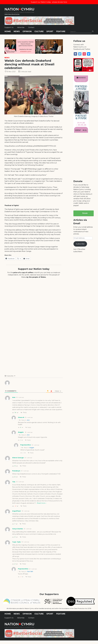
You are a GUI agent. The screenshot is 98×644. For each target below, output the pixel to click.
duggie (21, 432)
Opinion (27, 31)
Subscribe (80, 244)
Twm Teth (16, 542)
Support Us (9, 27)
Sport (50, 31)
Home (8, 31)
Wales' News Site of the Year (12, 14)
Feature (61, 31)
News (17, 31)
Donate (85, 213)
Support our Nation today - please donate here (49, 2)
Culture (39, 31)
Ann (28, 420)
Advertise (21, 27)
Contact (31, 27)
